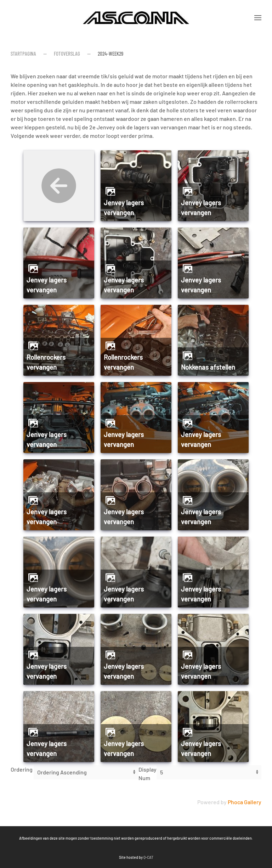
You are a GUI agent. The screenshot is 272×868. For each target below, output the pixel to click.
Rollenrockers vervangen (46, 362)
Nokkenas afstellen (208, 367)
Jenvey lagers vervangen (124, 208)
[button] (258, 18)
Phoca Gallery (245, 802)
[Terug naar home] (136, 18)
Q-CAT (86, 857)
